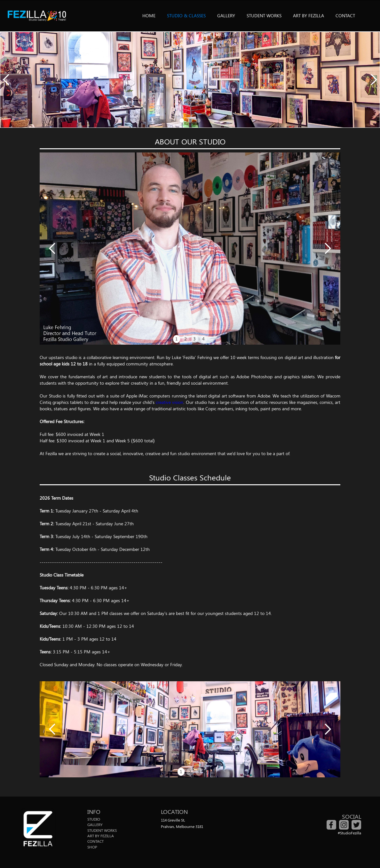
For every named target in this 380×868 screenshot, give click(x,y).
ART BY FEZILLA (309, 16)
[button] (6, 80)
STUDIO (94, 819)
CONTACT (345, 16)
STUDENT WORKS (264, 16)
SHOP (92, 847)
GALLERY (226, 16)
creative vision (170, 402)
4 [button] (203, 339)
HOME (149, 16)
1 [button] (177, 339)
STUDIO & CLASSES (186, 16)
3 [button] (194, 339)
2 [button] (186, 339)
